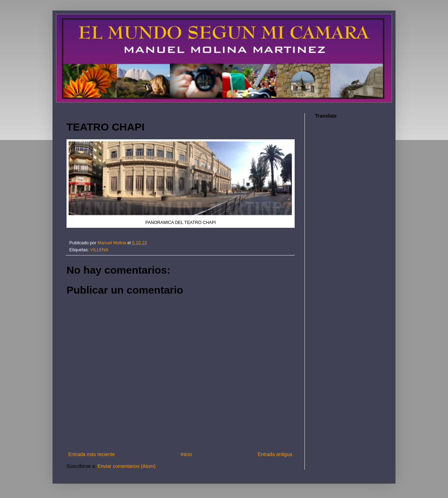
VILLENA (99, 250)
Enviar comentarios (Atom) (127, 466)
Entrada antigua (275, 454)
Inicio (186, 454)
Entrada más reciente (92, 454)
